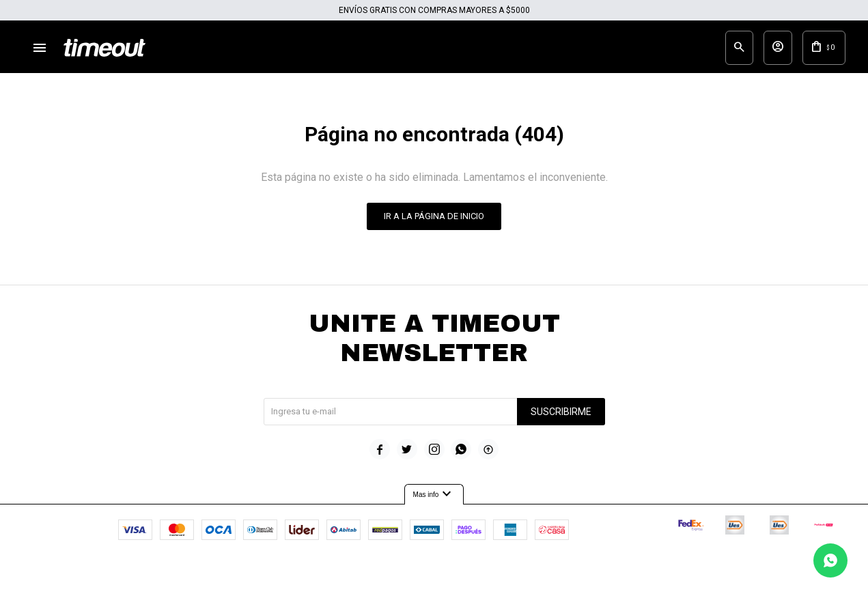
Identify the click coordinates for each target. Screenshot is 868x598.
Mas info (434, 504)
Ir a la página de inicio (434, 225)
